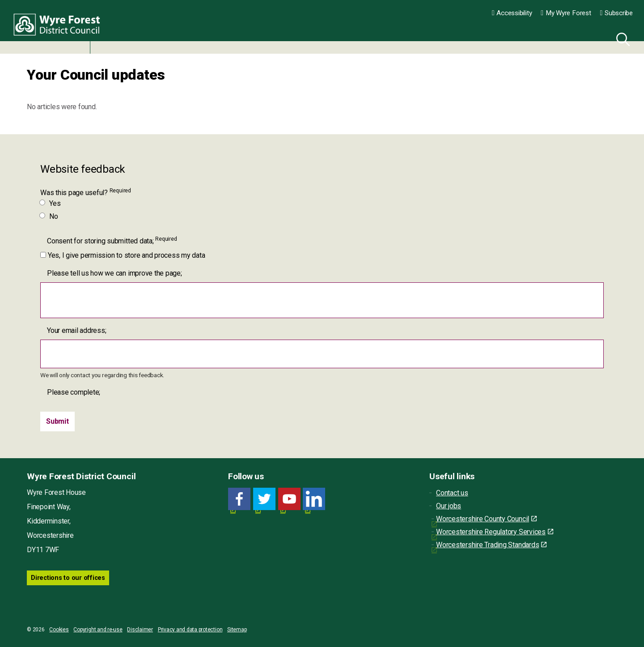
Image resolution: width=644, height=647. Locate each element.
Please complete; (74, 392)
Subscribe (616, 13)
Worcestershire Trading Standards (491, 545)
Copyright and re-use (98, 630)
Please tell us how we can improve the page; (114, 273)
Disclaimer (140, 630)
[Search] (621, 38)
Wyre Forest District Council (59, 27)
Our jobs (449, 506)
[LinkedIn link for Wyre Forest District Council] (314, 499)
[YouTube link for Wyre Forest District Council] (289, 499)
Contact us (452, 493)
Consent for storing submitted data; (112, 240)
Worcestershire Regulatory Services (495, 532)
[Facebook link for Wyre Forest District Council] (239, 499)
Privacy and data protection (190, 630)
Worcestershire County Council (486, 519)
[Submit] (57, 421)
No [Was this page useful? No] (49, 216)
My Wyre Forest (566, 13)
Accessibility (512, 13)
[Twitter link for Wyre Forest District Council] (264, 499)
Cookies (59, 630)
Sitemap (237, 630)
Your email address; (76, 330)
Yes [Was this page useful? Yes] (50, 203)
